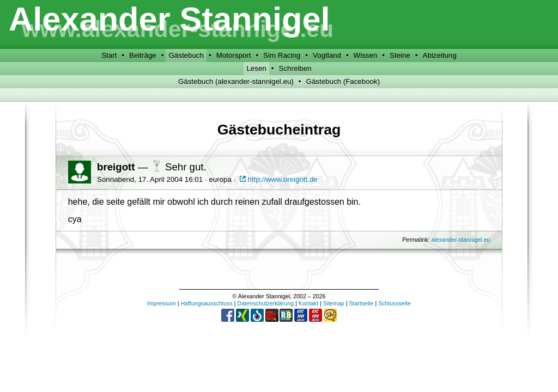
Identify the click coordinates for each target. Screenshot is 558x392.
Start (109, 55)
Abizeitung (440, 55)
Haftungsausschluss (206, 303)
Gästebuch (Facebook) (343, 81)
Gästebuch (186, 55)
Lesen (256, 68)
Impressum (162, 303)
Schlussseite (395, 303)
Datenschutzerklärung (265, 303)
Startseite (361, 303)
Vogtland (327, 55)
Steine (400, 55)
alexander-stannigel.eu (460, 240)
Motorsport (234, 55)
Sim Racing (282, 55)
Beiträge (143, 55)
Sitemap (334, 303)
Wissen (366, 55)
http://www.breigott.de (278, 179)
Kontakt (308, 303)
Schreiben (295, 68)
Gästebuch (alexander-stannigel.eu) (236, 81)
